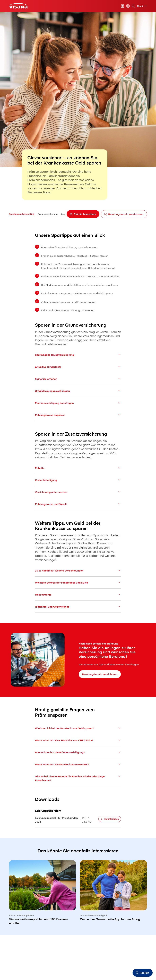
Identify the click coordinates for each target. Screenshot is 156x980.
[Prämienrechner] (123, 6)
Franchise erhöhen (78, 382)
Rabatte (78, 471)
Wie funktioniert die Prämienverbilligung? (78, 755)
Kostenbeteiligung (78, 483)
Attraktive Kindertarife (78, 370)
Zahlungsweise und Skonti (78, 507)
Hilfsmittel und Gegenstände (78, 609)
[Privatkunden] (18, 6)
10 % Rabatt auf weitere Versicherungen (78, 573)
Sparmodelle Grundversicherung (78, 358)
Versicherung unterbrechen (78, 495)
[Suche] (133, 6)
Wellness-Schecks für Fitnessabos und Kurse (78, 585)
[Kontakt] (143, 973)
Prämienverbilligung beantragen (78, 406)
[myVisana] (128, 6)
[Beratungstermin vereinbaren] (124, 214)
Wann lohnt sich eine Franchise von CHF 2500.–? (78, 743)
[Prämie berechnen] (83, 214)
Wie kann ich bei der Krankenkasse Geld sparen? (78, 731)
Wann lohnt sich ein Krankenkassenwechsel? (78, 767)
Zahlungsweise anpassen (78, 418)
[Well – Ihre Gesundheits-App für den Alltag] (114, 896)
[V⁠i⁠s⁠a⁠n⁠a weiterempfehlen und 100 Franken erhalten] (42, 898)
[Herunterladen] (110, 822)
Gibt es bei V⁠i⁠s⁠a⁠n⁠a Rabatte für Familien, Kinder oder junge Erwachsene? (78, 781)
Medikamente (78, 597)
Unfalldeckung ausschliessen (78, 394)
